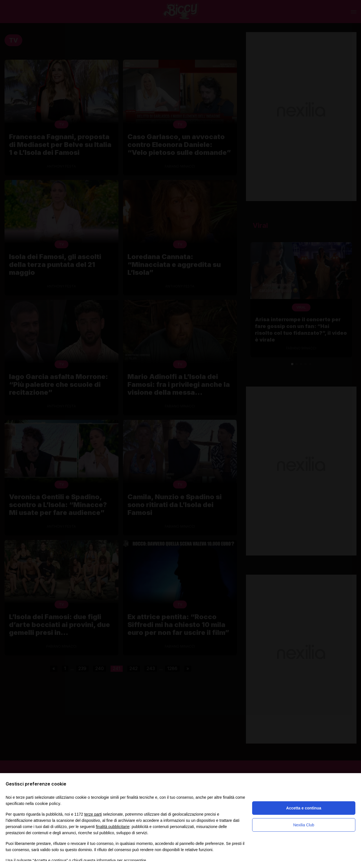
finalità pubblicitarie (113, 827)
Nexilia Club (304, 825)
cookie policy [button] (48, 803)
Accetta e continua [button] (304, 808)
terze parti (93, 814)
